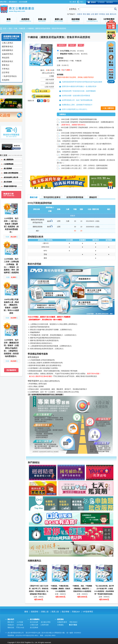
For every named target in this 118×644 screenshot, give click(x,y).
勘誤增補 (66, 612)
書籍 (26, 612)
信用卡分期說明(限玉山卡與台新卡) (74, 109)
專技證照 (6, 58)
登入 (82, 2)
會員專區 (110, 2)
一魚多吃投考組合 (9, 76)
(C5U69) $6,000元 (74, 54)
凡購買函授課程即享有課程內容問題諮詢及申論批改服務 (82, 82)
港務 (107, 14)
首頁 (5, 28)
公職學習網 (44, 625)
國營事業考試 (7, 47)
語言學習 (6, 72)
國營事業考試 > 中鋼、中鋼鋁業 (70, 61)
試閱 (59, 221)
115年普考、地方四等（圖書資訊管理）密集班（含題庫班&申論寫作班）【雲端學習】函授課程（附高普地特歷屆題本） (11, 348)
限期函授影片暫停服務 (69, 371)
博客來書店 (73, 622)
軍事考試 (6, 65)
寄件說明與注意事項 (52, 197)
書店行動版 (73, 625)
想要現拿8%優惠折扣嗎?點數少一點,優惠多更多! (79, 86)
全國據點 (60, 625)
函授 (10, 28)
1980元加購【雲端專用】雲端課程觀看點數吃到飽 (79, 119)
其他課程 (6, 80)
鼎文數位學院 (46, 622)
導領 (84, 14)
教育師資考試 (7, 61)
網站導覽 (3, 2)
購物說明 (93, 197)
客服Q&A (76, 612)
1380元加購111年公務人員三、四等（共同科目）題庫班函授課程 (84, 168)
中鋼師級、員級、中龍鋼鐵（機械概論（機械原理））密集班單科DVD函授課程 (82, 589)
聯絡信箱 (11, 628)
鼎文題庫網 (34, 628)
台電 (92, 14)
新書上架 (45, 612)
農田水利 (113, 14)
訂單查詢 (101, 2)
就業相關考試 (7, 50)
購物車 (93, 2)
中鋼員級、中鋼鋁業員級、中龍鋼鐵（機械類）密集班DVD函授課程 (60, 589)
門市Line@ (20, 628)
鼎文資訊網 (34, 622)
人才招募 (20, 622)
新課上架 (55, 612)
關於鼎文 (11, 622)
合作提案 (20, 625)
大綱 (67, 221)
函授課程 (35, 612)
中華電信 (102, 14)
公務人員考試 (7, 43)
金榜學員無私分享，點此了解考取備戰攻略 (77, 100)
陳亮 (49, 227)
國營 (96, 14)
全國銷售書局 (62, 622)
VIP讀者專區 (88, 612)
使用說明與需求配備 (75, 197)
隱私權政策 (13, 2)
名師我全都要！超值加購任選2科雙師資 (76, 96)
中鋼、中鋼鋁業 (20, 28)
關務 (88, 14)
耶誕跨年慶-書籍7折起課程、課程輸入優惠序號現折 (75, 77)
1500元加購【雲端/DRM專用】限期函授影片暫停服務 (80, 133)
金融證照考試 (7, 54)
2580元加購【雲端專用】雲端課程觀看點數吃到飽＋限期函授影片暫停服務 (88, 136)
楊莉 (49, 221)
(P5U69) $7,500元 (72, 51)
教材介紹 (34, 197)
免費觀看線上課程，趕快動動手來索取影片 (77, 105)
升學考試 (6, 69)
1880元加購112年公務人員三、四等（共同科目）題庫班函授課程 (84, 166)
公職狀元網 (34, 625)
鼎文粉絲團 (23, 2)
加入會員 (73, 2)
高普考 (80, 14)
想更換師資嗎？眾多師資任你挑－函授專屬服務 (79, 91)
